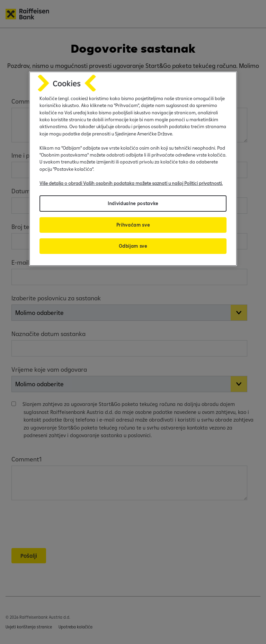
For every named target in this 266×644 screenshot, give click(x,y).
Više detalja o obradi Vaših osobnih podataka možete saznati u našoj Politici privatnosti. (131, 183)
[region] (133, 169)
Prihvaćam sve (133, 225)
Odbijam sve (133, 246)
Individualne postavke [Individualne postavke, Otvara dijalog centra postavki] (133, 203)
